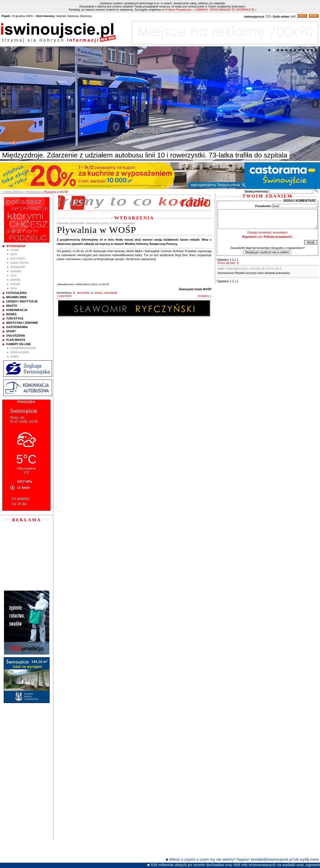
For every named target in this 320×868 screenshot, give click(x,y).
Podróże (16, 280)
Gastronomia (17, 327)
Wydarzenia (16, 246)
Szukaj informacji (256, 191)
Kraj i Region (18, 258)
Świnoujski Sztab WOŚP (195, 289)
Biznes (11, 314)
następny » (205, 296)
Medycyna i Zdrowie (22, 323)
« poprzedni (64, 296)
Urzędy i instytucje (22, 301)
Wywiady (16, 271)
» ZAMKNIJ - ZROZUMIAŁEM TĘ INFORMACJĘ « (225, 10)
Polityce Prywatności (178, 10)
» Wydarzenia (32, 192)
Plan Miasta (16, 340)
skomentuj (83, 293)
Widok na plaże (20, 352)
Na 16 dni (19, 504)
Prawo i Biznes (19, 263)
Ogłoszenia (15, 336)
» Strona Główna (12, 192)
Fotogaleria (16, 293)
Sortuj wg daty (226, 263)
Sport (14, 254)
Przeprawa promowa (23, 348)
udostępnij (110, 293)
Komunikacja (17, 310)
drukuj (98, 293)
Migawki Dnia (16, 297)
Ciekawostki (18, 267)
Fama (14, 288)
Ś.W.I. (14, 275)
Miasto (15, 250)
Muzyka (15, 284)
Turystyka (15, 318)
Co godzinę (21, 498)
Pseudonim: (263, 206)
